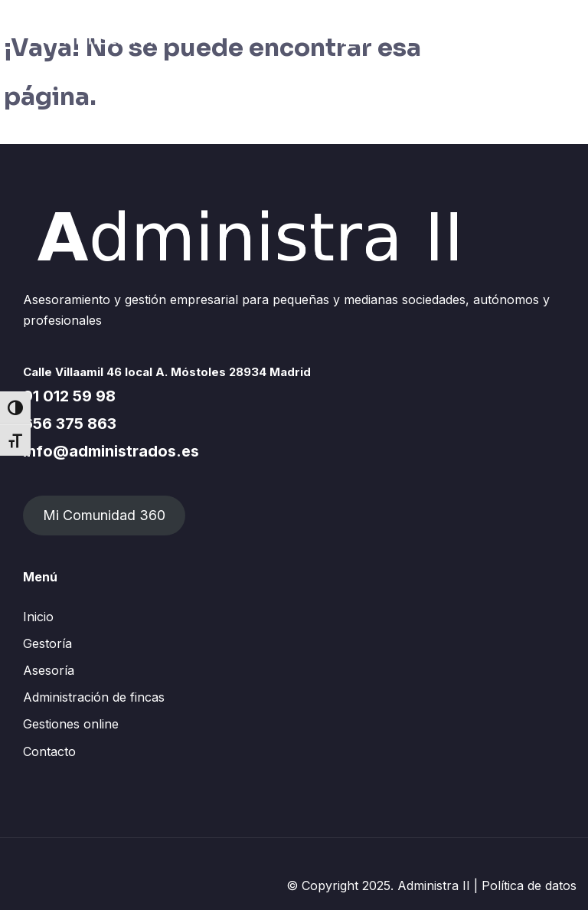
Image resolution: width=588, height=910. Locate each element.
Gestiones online (71, 724)
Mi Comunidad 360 (104, 515)
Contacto (49, 751)
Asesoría (49, 670)
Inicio (38, 617)
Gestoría (47, 643)
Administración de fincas (94, 697)
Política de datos (529, 885)
